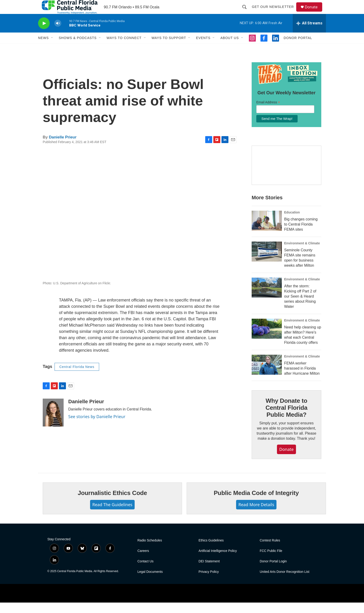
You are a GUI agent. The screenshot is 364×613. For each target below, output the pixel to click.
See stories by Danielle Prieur (97, 427)
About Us (229, 48)
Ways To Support (169, 48)
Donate (314, 12)
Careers (143, 561)
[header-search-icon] (247, 12)
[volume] (58, 34)
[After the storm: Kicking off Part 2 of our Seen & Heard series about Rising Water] (267, 298)
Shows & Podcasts (78, 48)
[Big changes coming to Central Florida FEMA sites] (267, 231)
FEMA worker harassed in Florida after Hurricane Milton (302, 379)
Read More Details (256, 515)
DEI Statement (209, 572)
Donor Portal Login (273, 572)
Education (292, 223)
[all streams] (309, 34)
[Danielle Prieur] (53, 423)
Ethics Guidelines (211, 551)
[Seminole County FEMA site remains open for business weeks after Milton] (267, 262)
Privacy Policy (209, 582)
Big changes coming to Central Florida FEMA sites (301, 235)
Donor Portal (298, 48)
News (43, 48)
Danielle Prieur (63, 148)
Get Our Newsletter (275, 12)
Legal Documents (150, 582)
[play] (44, 34)
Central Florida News (77, 377)
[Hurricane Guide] (286, 176)
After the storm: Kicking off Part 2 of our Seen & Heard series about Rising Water (300, 307)
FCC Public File (271, 561)
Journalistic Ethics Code (112, 503)
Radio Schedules (150, 551)
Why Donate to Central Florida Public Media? (286, 418)
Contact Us (145, 572)
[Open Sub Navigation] (52, 48)
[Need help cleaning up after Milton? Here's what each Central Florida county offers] (267, 339)
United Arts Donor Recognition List (285, 582)
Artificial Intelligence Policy (218, 561)
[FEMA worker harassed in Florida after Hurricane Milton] (267, 375)
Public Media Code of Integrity (256, 503)
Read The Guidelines (112, 515)
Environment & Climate (302, 254)
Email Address (268, 113)
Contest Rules (270, 551)
